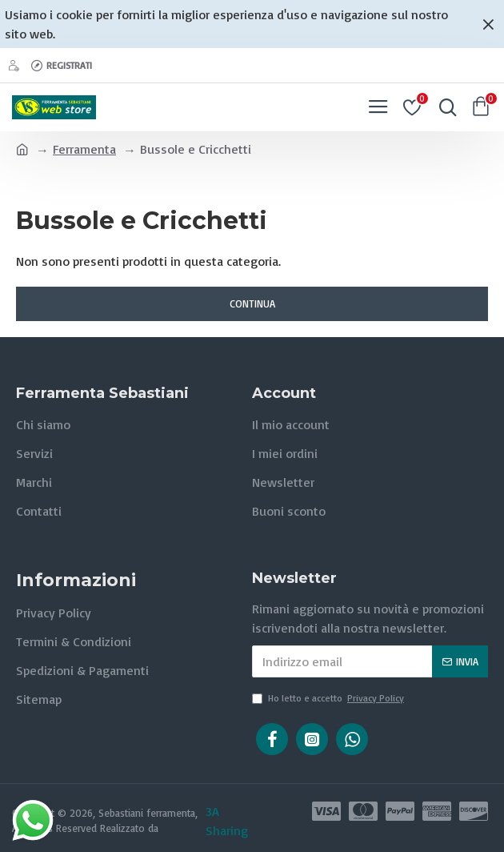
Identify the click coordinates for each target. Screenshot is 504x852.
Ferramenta (84, 149)
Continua (252, 303)
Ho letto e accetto (329, 698)
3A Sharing (227, 821)
